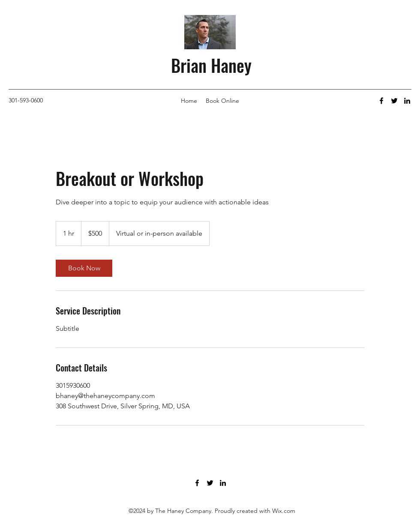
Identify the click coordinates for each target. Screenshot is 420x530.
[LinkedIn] (407, 101)
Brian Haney (211, 65)
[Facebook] (381, 101)
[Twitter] (394, 101)
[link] (84, 268)
